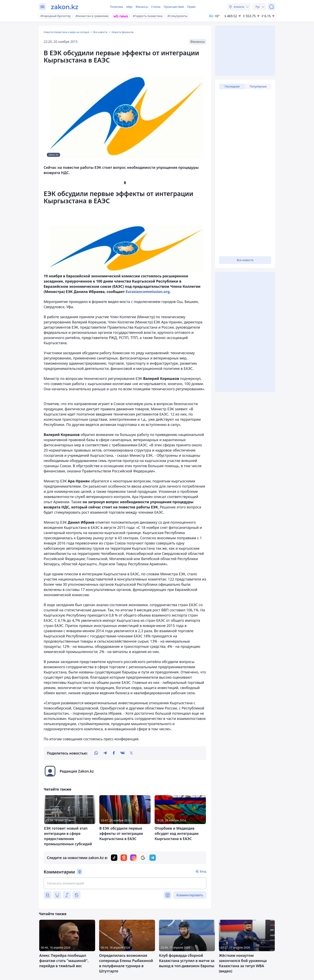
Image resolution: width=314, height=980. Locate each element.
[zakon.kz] (65, 7)
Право (191, 7)
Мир (129, 7)
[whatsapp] (96, 753)
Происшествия (174, 7)
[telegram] (105, 753)
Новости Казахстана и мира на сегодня (66, 32)
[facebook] (114, 753)
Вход (203, 871)
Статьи (156, 7)
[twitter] (131, 753)
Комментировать (190, 895)
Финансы (142, 7)
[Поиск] (272, 7)
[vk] (123, 753)
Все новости (100, 32)
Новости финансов (122, 32)
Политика (117, 7)
